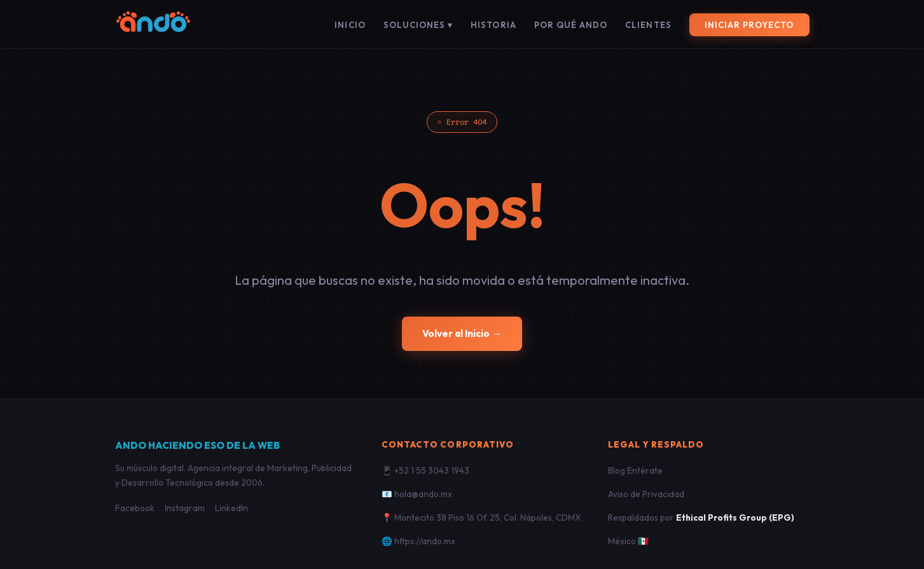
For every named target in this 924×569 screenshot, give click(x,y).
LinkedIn (231, 508)
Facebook (135, 508)
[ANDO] (153, 24)
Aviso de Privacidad (646, 494)
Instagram (185, 508)
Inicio (350, 25)
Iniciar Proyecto (749, 25)
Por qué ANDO (571, 25)
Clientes (648, 25)
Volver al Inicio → (462, 333)
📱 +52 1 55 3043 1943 (425, 470)
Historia (493, 25)
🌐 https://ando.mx (418, 541)
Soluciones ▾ (418, 25)
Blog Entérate (635, 470)
